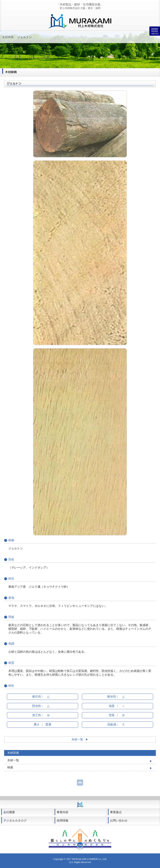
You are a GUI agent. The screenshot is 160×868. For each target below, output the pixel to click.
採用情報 (62, 821)
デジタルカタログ (15, 821)
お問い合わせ (119, 821)
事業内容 (62, 812)
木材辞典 (19, 37)
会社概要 (9, 812)
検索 (10, 767)
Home (6, 37)
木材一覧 (80, 740)
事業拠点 (116, 812)
